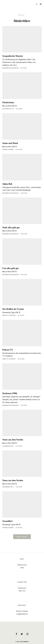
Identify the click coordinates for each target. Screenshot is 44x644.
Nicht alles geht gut (11, 228)
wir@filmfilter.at (22, 614)
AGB (22, 568)
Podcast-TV (8, 350)
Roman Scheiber (8, 149)
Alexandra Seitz (8, 109)
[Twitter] (22, 634)
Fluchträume (8, 102)
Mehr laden (22, 537)
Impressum (22, 588)
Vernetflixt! (8, 521)
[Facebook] (16, 634)
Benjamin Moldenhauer (10, 68)
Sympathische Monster (13, 56)
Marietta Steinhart (9, 315)
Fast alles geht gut (11, 268)
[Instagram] (27, 634)
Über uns (22, 591)
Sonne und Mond (10, 143)
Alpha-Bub (7, 184)
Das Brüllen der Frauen (13, 309)
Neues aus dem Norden (13, 440)
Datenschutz (22, 565)
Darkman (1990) (10, 393)
